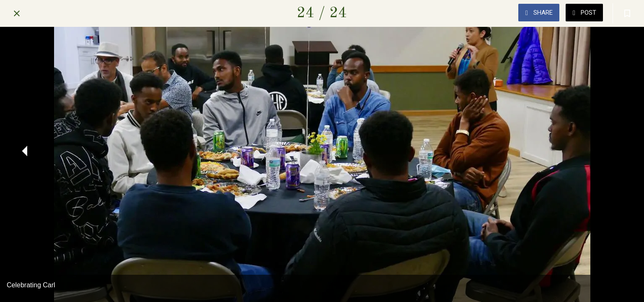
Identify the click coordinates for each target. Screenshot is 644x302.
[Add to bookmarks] (627, 13)
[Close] (17, 13)
